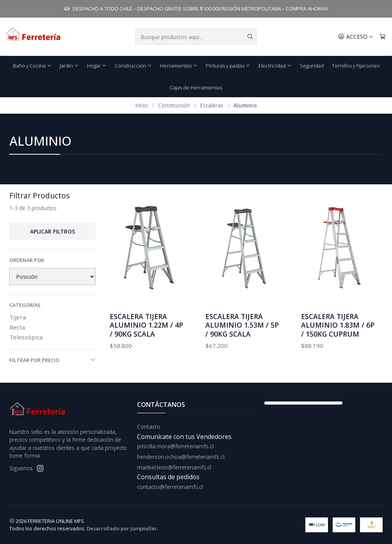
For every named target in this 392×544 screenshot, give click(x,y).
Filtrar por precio (53, 360)
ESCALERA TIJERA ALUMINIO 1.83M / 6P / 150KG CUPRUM (338, 325)
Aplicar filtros (53, 231)
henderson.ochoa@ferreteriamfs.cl (181, 457)
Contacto (149, 427)
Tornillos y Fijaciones (356, 66)
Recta (17, 327)
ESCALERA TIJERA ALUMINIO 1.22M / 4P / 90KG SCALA (146, 325)
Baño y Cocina (32, 66)
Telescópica (26, 337)
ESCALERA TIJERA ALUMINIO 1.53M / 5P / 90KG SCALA (242, 325)
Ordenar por (27, 260)
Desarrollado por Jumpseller (122, 528)
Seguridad (312, 66)
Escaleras (212, 105)
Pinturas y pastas (228, 66)
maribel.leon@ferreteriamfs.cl (174, 467)
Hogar (97, 66)
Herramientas (179, 66)
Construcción (133, 66)
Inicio (142, 105)
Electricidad (275, 66)
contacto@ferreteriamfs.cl (170, 487)
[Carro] (383, 37)
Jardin (69, 66)
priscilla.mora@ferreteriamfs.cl (175, 446)
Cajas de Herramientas (196, 87)
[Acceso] (356, 37)
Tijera (18, 317)
